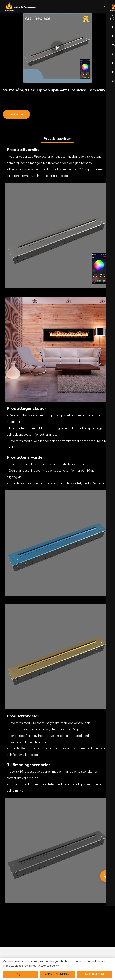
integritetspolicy (49, 966)
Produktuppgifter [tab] (57, 138)
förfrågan (17, 114)
